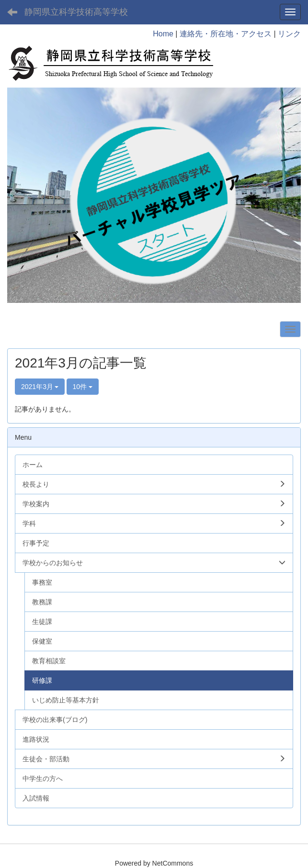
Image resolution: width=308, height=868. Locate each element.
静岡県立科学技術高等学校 (76, 12)
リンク (289, 34)
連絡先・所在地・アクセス (226, 34)
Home (163, 34)
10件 (83, 387)
